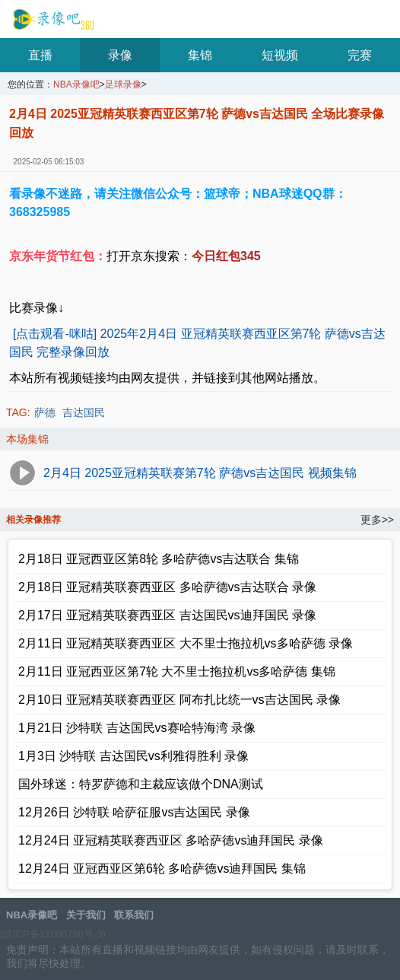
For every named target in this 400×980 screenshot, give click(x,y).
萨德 (45, 412)
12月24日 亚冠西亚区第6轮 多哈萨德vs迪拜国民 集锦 (162, 869)
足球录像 (123, 85)
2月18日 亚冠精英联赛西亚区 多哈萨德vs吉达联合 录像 (167, 587)
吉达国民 (84, 412)
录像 (120, 55)
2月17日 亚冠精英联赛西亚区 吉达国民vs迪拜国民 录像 (167, 615)
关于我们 (86, 915)
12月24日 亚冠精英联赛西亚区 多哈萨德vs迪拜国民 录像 (171, 840)
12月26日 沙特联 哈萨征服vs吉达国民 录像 (134, 812)
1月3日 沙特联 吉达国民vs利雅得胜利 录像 (133, 756)
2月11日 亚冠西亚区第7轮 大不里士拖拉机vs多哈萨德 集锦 (177, 671)
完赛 (360, 55)
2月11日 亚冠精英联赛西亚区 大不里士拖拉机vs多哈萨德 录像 (186, 643)
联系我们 (134, 915)
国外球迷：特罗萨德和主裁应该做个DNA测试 (141, 784)
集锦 (200, 55)
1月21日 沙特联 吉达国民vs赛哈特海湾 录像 (137, 728)
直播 (40, 55)
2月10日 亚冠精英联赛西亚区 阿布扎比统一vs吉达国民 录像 (179, 700)
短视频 (280, 55)
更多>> (377, 520)
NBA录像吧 (51, 20)
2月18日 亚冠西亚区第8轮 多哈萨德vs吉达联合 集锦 (159, 559)
